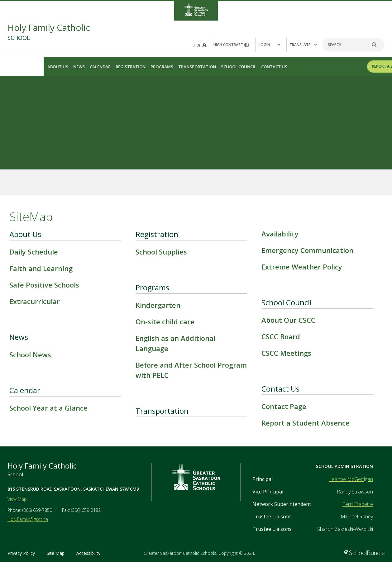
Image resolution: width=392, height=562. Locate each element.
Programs (118, 67)
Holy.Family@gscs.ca (28, 519)
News (35, 67)
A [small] (194, 46)
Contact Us (231, 67)
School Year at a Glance (48, 408)
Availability (280, 234)
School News (30, 355)
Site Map (56, 553)
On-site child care (165, 321)
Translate (303, 45)
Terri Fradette (358, 504)
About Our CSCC (288, 320)
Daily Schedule (34, 252)
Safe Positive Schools (44, 285)
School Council (195, 67)
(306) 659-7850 (37, 510)
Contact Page (284, 406)
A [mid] (199, 45)
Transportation (153, 67)
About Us (14, 67)
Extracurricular (35, 301)
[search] (377, 45)
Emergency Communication (307, 250)
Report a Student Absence (306, 423)
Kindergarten (158, 305)
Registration (87, 67)
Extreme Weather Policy (302, 267)
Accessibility (88, 553)
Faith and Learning (41, 268)
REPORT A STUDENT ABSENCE (355, 66)
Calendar (57, 67)
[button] (271, 45)
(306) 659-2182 (86, 510)
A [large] (204, 45)
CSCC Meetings (286, 353)
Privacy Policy (21, 553)
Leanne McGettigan (351, 479)
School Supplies (161, 252)
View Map (17, 499)
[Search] (353, 45)
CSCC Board (281, 336)
